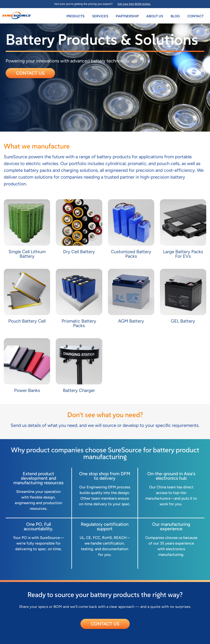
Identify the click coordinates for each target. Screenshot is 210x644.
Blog (175, 16)
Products (76, 16)
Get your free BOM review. (134, 4)
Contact (195, 16)
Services (100, 16)
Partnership (127, 16)
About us (155, 16)
